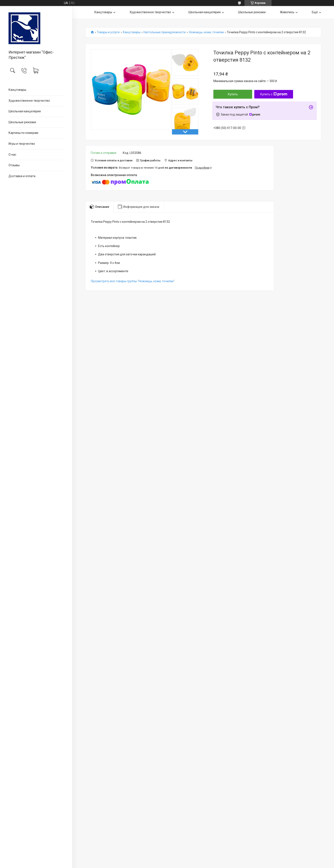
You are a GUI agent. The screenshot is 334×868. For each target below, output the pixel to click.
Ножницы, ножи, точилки (206, 32)
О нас (12, 155)
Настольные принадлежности (165, 32)
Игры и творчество (22, 144)
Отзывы (14, 165)
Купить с (274, 94)
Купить (233, 94)
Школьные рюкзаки (22, 122)
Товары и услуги (108, 32)
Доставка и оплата (22, 176)
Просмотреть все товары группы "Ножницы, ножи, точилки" (133, 281)
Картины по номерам (23, 133)
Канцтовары (17, 90)
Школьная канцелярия (25, 111)
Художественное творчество (29, 101)
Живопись (287, 12)
